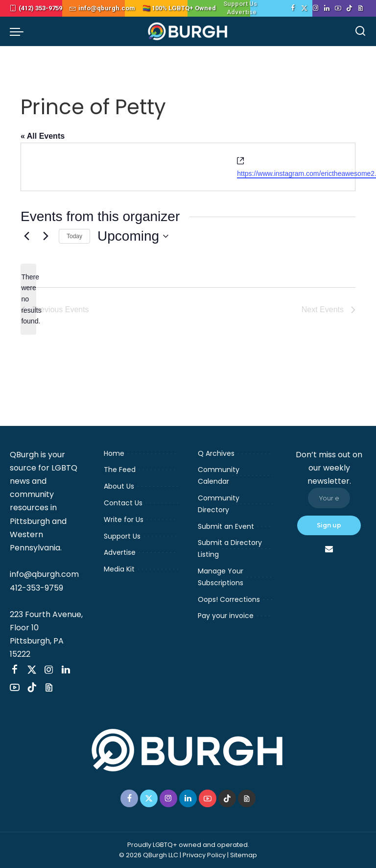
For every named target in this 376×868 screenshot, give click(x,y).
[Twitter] (304, 8)
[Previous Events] (26, 236)
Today (74, 236)
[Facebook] (293, 8)
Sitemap (244, 855)
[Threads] (361, 8)
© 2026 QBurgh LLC (149, 855)
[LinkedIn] (327, 8)
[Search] (360, 31)
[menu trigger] (19, 31)
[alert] (28, 299)
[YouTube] (338, 8)
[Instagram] (316, 8)
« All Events (43, 136)
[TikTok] (349, 8)
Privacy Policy (204, 855)
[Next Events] (46, 236)
